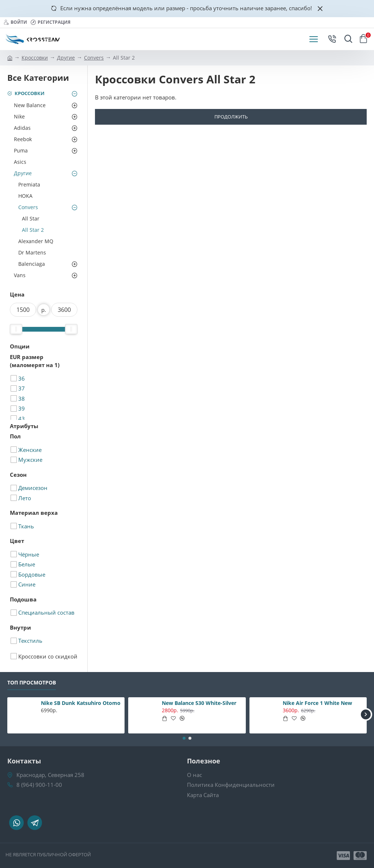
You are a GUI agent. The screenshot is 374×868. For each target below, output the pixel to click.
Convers (94, 58)
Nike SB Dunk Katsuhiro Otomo (81, 703)
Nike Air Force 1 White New (317, 703)
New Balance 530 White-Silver (199, 703)
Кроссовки (35, 58)
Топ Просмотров (32, 683)
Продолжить (231, 117)
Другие (66, 58)
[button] (366, 714)
